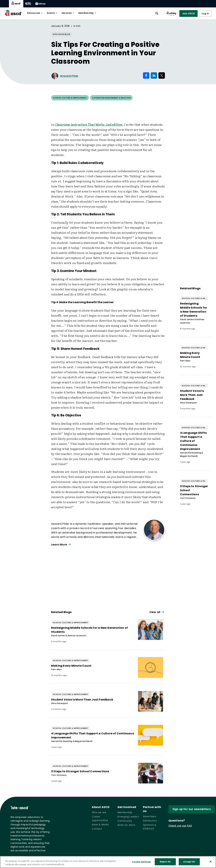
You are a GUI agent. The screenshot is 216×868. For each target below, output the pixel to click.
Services (68, 13)
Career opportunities (100, 818)
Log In (205, 13)
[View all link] (157, 612)
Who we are (99, 812)
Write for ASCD (126, 825)
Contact (97, 829)
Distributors (150, 821)
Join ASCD (189, 13)
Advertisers (150, 816)
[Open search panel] (157, 13)
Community (125, 821)
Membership (88, 13)
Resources (35, 13)
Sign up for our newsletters (192, 809)
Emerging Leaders (128, 817)
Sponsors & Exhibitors (150, 827)
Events (53, 13)
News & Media (100, 825)
